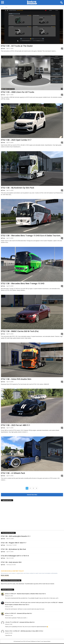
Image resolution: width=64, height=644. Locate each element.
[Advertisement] (32, 516)
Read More (5, 575)
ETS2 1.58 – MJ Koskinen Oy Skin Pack (18, 188)
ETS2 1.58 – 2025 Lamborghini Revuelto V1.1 (16, 536)
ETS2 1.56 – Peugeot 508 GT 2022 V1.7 (14, 543)
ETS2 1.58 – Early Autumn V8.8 (11, 562)
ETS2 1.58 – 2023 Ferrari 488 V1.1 (16, 425)
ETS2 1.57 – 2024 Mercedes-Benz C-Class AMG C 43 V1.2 (29, 631)
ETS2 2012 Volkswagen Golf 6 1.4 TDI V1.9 (15, 556)
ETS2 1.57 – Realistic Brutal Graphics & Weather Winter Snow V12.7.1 (28, 594)
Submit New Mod (32, 495)
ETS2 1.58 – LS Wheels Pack (13, 473)
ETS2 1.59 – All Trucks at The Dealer (17, 46)
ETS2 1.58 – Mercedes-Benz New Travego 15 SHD (23, 283)
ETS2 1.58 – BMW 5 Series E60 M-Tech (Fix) (20, 331)
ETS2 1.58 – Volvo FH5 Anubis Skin (16, 379)
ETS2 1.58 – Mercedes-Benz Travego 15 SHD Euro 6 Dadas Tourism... (31, 236)
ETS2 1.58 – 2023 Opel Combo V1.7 (16, 140)
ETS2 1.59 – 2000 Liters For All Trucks (18, 92)
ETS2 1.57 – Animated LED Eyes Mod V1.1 (21, 613)
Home (2, 7)
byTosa (3, 48)
